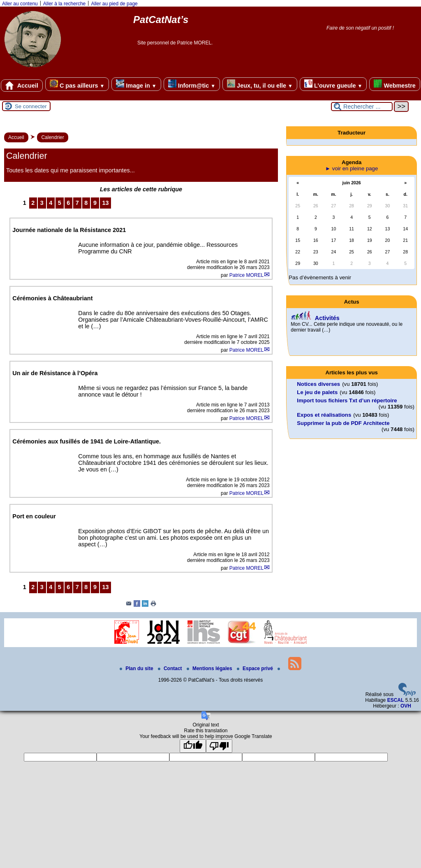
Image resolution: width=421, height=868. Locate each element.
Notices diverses (318, 384)
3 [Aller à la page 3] (42, 203)
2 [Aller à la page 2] (33, 203)
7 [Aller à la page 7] (77, 203)
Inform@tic (192, 84)
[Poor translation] (219, 746)
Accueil (22, 86)
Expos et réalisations (324, 415)
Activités (327, 318)
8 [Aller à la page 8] (86, 203)
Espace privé (256, 668)
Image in (136, 84)
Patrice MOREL (246, 275)
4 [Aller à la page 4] (51, 203)
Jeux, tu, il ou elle (260, 84)
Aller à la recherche (64, 4)
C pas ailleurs (77, 84)
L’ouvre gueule (333, 84)
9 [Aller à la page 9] (95, 203)
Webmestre (394, 84)
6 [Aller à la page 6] (68, 203)
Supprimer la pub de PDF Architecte (343, 423)
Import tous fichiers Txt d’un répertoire (347, 400)
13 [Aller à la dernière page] (105, 203)
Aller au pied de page (114, 4)
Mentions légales (210, 668)
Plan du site (137, 668)
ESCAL (396, 700)
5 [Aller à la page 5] (60, 203)
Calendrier (52, 137)
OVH (406, 706)
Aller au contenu (20, 4)
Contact (171, 668)
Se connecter (31, 106)
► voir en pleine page (352, 168)
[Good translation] (193, 746)
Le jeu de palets (317, 392)
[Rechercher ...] (362, 107)
